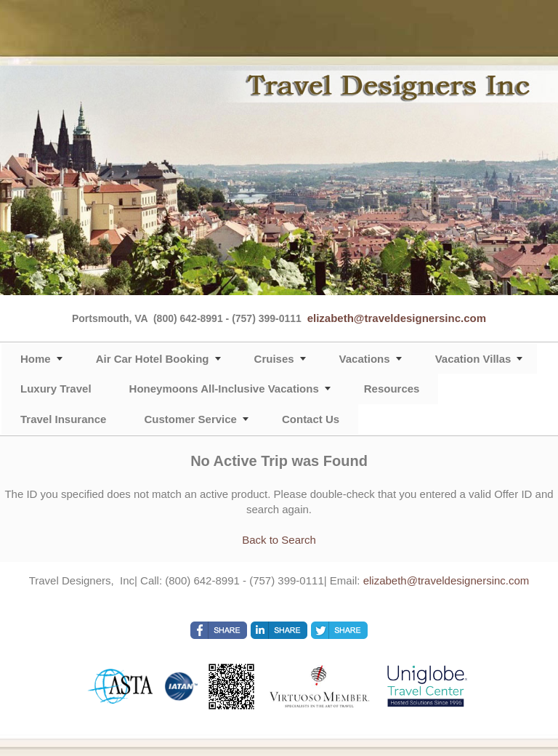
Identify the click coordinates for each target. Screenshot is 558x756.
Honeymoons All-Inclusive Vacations (224, 389)
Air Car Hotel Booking (153, 359)
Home (36, 359)
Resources (392, 389)
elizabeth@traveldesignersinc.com (397, 318)
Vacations (365, 359)
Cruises (274, 359)
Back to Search (279, 540)
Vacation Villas (473, 359)
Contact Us (311, 419)
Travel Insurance (63, 419)
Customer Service (190, 419)
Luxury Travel (56, 389)
